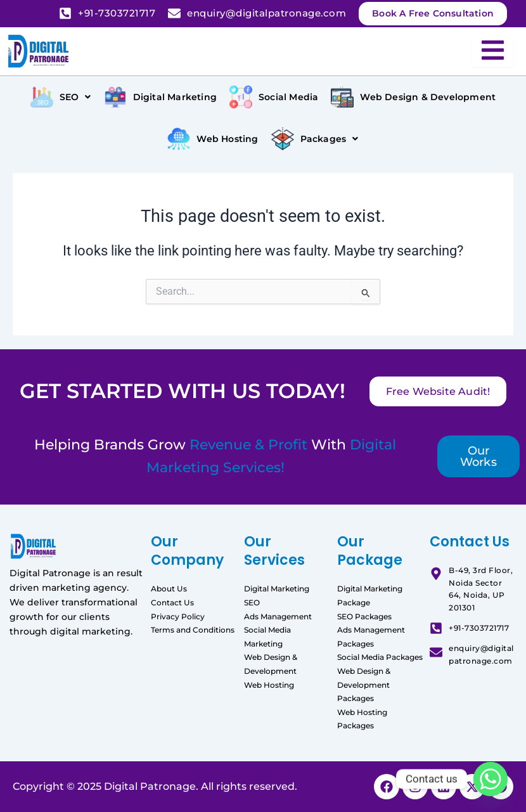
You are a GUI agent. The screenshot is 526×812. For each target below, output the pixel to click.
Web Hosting (269, 685)
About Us (169, 589)
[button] (61, 97)
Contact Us (172, 603)
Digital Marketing (277, 589)
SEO (252, 603)
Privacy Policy (178, 616)
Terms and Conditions (193, 630)
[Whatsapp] (491, 779)
